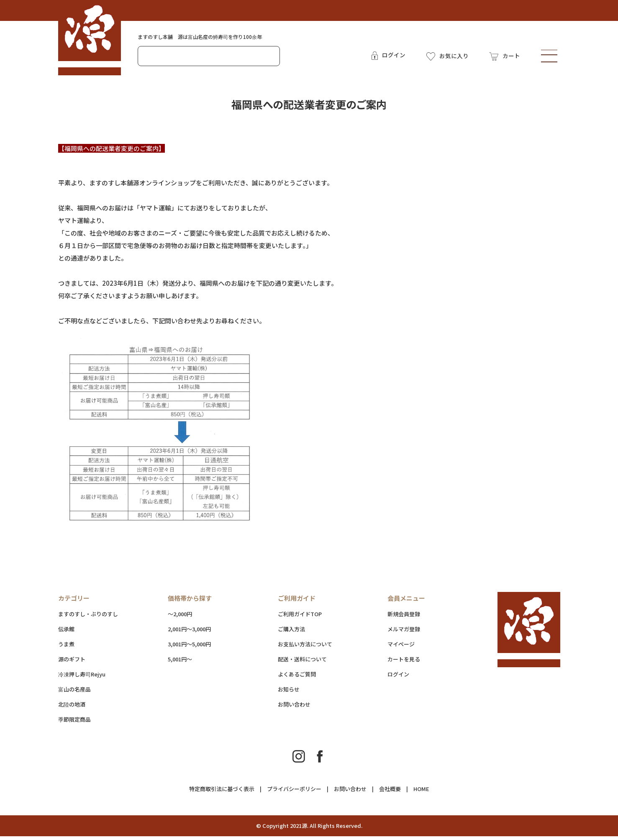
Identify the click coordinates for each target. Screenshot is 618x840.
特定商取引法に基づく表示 (222, 793)
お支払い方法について (305, 648)
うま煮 (66, 648)
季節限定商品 (74, 723)
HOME (421, 793)
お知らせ (289, 693)
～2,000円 (180, 618)
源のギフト (72, 663)
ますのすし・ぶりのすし (88, 618)
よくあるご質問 (297, 678)
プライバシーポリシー (294, 793)
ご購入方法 (291, 633)
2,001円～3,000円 (189, 633)
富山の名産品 (74, 693)
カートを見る (404, 663)
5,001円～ (180, 663)
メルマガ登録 (404, 633)
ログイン (398, 678)
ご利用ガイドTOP (300, 618)
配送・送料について (319, 663)
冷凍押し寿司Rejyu (82, 678)
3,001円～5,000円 (189, 648)
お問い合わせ (294, 708)
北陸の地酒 (72, 708)
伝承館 (66, 633)
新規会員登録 (404, 618)
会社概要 (390, 793)
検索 (270, 58)
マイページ (401, 648)
